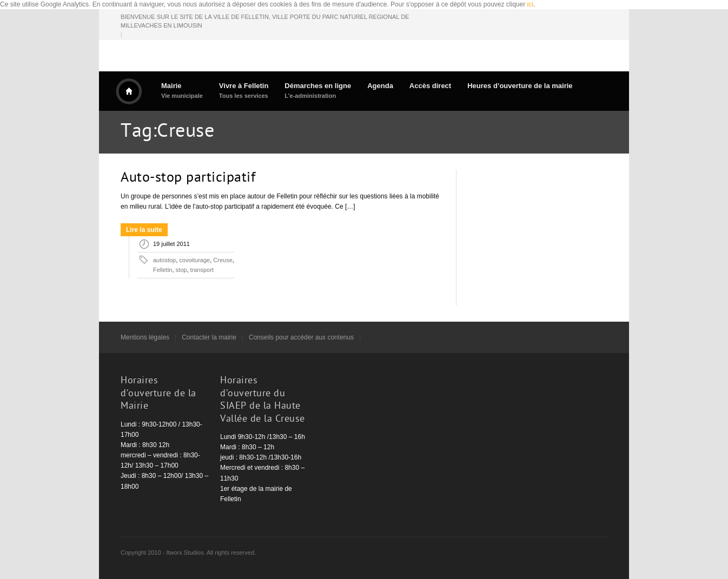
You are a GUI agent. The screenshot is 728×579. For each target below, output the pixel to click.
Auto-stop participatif (188, 178)
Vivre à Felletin (244, 91)
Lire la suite (144, 230)
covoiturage (194, 260)
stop (181, 270)
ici (530, 4)
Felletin (163, 270)
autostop (164, 260)
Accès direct (430, 86)
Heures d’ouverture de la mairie (520, 86)
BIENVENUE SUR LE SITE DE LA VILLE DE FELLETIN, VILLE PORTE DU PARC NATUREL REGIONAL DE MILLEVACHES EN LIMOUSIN (265, 21)
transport (202, 270)
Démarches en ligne (318, 91)
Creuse (223, 260)
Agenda (380, 86)
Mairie (182, 91)
